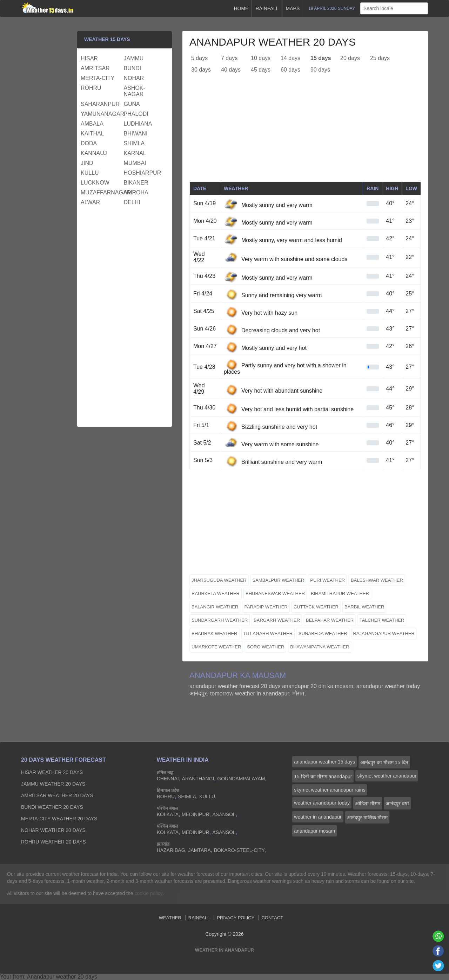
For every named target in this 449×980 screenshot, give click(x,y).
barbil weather (364, 607)
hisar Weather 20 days (52, 772)
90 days (320, 70)
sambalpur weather (279, 580)
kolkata (168, 814)
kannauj (94, 153)
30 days (201, 70)
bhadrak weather (215, 634)
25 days (380, 58)
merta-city (98, 78)
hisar (89, 58)
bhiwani (136, 134)
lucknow (95, 183)
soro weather (266, 647)
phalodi (136, 114)
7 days (229, 58)
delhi (132, 202)
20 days (350, 58)
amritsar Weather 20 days (57, 795)
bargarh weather (277, 620)
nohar (134, 78)
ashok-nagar (135, 91)
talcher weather (382, 620)
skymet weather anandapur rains (330, 790)
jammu (134, 58)
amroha (136, 192)
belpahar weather (330, 620)
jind (87, 163)
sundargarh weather (220, 620)
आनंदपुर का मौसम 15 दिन (384, 762)
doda (89, 143)
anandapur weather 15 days (324, 762)
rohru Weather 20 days (53, 842)
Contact (272, 918)
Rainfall (267, 8)
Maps (293, 8)
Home (241, 8)
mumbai (135, 163)
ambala (92, 124)
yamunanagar (101, 114)
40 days (231, 70)
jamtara (199, 850)
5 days (199, 58)
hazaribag (171, 850)
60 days (290, 70)
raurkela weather (216, 594)
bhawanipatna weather (320, 647)
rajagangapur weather (384, 634)
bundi (133, 68)
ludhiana (138, 124)
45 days (261, 70)
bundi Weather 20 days (52, 807)
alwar (90, 202)
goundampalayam (241, 779)
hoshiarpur (143, 173)
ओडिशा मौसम (368, 804)
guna (132, 104)
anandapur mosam (314, 831)
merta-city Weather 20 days (59, 819)
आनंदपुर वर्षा (397, 804)
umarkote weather (216, 647)
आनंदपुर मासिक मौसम (367, 818)
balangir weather (215, 607)
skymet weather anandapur (387, 776)
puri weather (327, 580)
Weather (170, 918)
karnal (135, 153)
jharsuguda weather (219, 580)
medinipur (196, 814)
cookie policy (148, 893)
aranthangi (198, 779)
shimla (134, 143)
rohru (91, 88)
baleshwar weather (377, 580)
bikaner (136, 183)
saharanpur (100, 104)
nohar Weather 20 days (53, 830)
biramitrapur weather (340, 594)
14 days (290, 58)
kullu (90, 173)
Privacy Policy (236, 918)
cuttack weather (316, 607)
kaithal (92, 134)
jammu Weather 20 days (53, 784)
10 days (261, 58)
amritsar (95, 68)
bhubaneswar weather (275, 594)
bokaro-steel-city (239, 850)
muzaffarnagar (101, 192)
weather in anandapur (318, 817)
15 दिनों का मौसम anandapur (323, 776)
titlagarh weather (268, 634)
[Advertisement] (305, 133)
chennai (168, 779)
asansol (224, 814)
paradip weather (266, 607)
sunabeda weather (323, 634)
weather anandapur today (322, 803)
